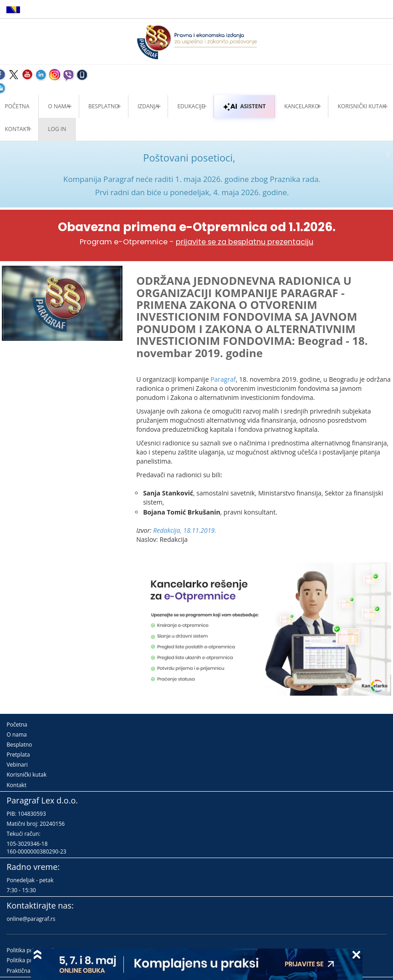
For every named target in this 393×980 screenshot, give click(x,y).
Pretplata (18, 755)
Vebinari (17, 765)
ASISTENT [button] (244, 106)
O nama (59, 106)
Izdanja (148, 106)
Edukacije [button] (191, 106)
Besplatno (104, 106)
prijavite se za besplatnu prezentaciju (245, 242)
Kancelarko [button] (301, 106)
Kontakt (16, 785)
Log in (57, 129)
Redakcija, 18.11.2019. (185, 530)
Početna (17, 725)
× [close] (388, 154)
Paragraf (223, 379)
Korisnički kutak (26, 775)
